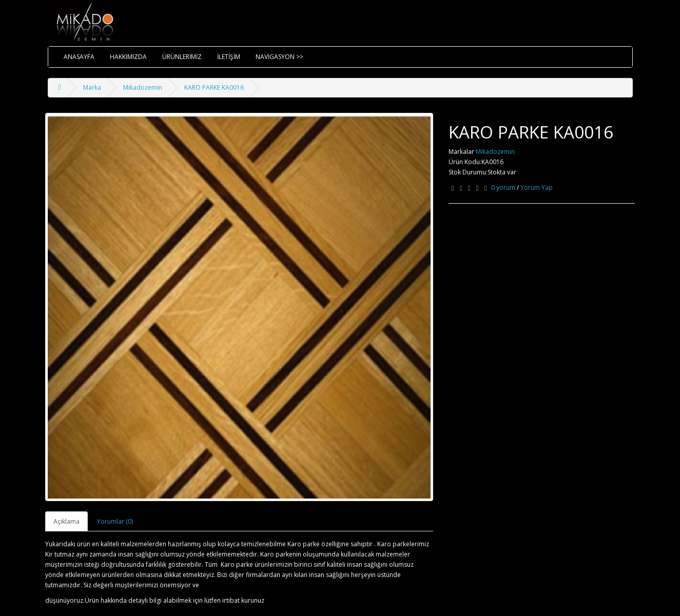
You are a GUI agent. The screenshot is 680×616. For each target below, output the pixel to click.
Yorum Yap (537, 187)
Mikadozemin (143, 87)
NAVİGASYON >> (279, 57)
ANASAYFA (79, 57)
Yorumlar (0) (115, 521)
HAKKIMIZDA (128, 57)
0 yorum (503, 187)
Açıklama (66, 521)
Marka (92, 87)
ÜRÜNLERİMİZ (182, 57)
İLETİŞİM (229, 57)
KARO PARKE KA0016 (214, 87)
